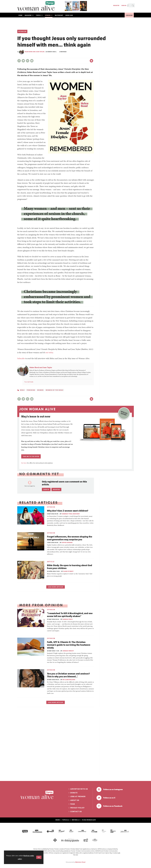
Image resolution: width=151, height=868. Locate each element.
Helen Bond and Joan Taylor (34, 52)
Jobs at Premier (78, 796)
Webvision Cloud (80, 862)
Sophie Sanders (67, 542)
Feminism (31, 390)
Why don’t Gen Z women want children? (68, 511)
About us (75, 800)
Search (133, 5)
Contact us (76, 812)
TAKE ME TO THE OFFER (31, 456)
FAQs (73, 804)
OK (39, 857)
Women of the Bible (55, 390)
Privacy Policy (77, 808)
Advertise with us (79, 789)
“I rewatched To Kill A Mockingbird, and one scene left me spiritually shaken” (70, 615)
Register (116, 5)
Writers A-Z (76, 820)
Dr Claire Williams (69, 680)
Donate (74, 793)
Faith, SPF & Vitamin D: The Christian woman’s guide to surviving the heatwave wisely (69, 645)
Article (51, 562)
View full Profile (29, 382)
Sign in (46, 489)
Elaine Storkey (68, 571)
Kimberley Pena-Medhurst (71, 514)
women (40, 390)
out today (49, 352)
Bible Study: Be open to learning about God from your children (70, 567)
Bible (22, 390)
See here (24, 463)
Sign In (124, 5)
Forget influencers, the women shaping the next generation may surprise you (70, 538)
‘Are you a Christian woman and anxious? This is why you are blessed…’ (68, 675)
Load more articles (56, 587)
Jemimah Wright (68, 651)
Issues (58, 820)
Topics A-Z (66, 820)
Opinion (22, 31)
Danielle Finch (68, 619)
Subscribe (21, 358)
